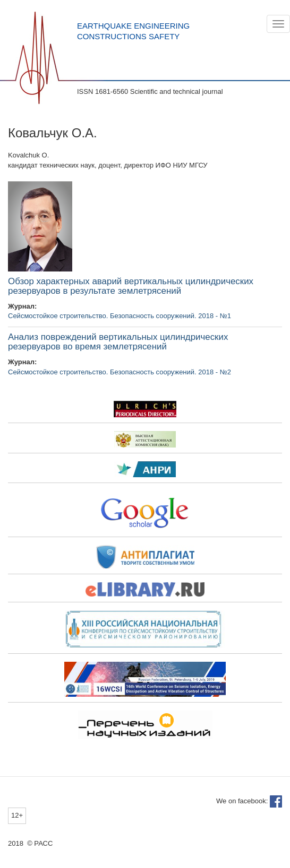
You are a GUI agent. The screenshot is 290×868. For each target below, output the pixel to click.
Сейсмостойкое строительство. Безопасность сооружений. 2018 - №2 (120, 372)
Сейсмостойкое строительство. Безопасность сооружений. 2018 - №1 (120, 316)
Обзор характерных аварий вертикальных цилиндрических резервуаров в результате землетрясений (131, 286)
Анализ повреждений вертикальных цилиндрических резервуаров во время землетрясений (118, 342)
